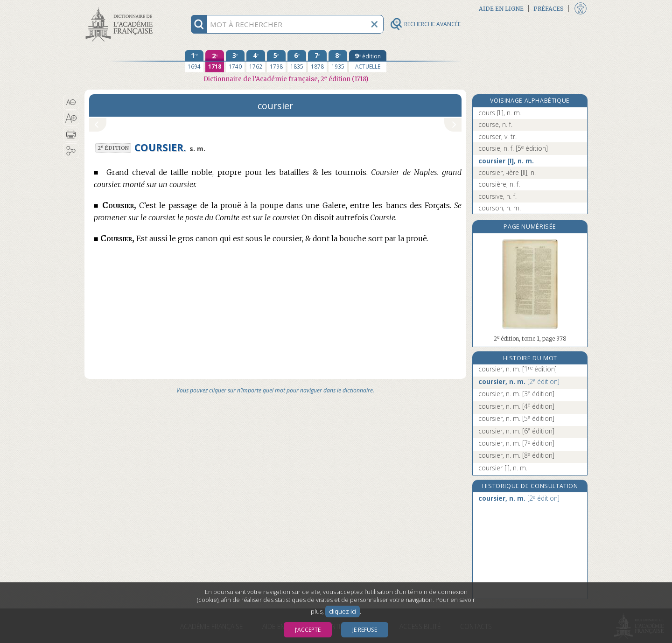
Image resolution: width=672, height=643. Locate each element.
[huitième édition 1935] (338, 61)
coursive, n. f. (497, 196)
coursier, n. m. (518, 369)
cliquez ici (343, 612)
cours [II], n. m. (500, 113)
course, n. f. (495, 124)
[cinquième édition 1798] (276, 61)
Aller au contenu (121, 8)
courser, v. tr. (497, 136)
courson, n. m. (500, 208)
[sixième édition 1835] (297, 61)
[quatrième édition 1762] (256, 61)
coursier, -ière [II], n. (507, 172)
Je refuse (365, 630)
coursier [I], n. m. (506, 161)
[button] (71, 102)
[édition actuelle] (368, 61)
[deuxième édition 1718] (215, 61)
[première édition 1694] (194, 61)
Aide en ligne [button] (501, 9)
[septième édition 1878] (317, 61)
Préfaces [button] (549, 9)
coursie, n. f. (513, 148)
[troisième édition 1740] (235, 61)
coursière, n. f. (499, 184)
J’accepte (308, 630)
